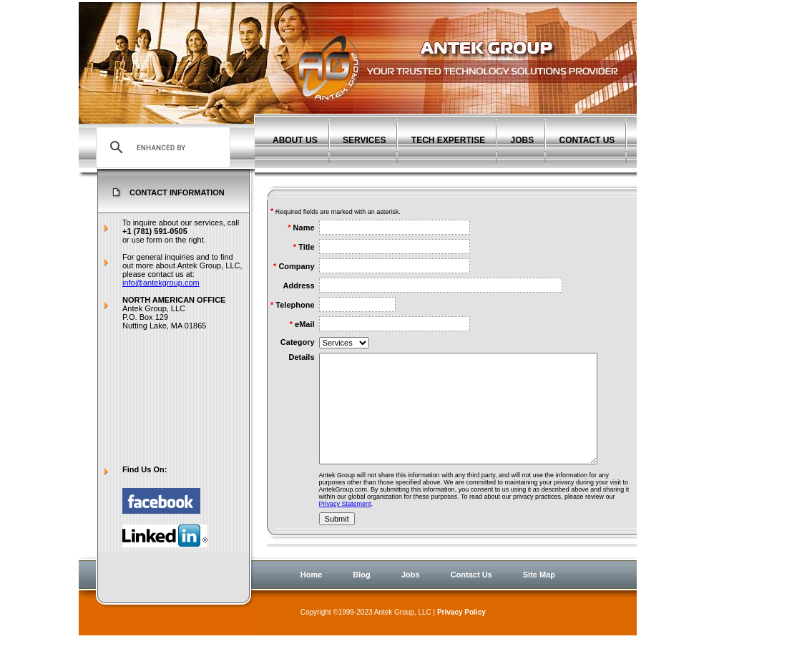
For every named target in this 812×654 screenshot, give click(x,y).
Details (301, 357)
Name (304, 228)
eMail (305, 324)
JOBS (523, 140)
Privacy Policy (461, 628)
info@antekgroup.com (161, 283)
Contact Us (471, 590)
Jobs (411, 590)
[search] (161, 147)
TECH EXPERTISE (448, 140)
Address (299, 285)
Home (312, 590)
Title (306, 247)
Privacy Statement (345, 525)
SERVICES (364, 140)
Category (298, 342)
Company (296, 266)
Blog (361, 590)
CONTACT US (587, 140)
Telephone (295, 305)
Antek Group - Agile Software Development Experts (446, 58)
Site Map (539, 590)
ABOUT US (295, 140)
